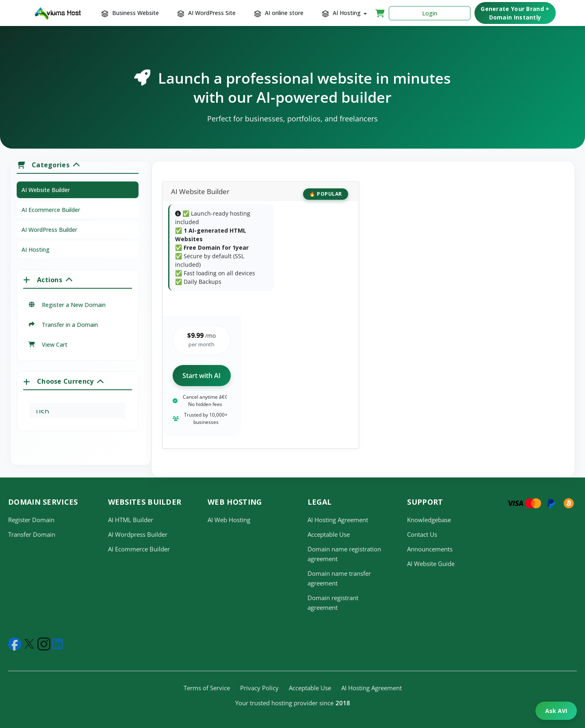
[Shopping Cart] (380, 13)
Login (430, 13)
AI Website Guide (431, 564)
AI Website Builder (46, 190)
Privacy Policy (259, 688)
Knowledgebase (429, 520)
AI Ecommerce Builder (51, 210)
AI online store (279, 13)
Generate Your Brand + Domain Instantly (515, 13)
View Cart (48, 345)
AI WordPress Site (207, 13)
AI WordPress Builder (49, 230)
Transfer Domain (32, 534)
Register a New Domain (67, 305)
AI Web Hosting (229, 520)
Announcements (430, 549)
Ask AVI (556, 711)
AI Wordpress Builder (138, 534)
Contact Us (422, 534)
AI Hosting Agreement (338, 520)
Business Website (131, 13)
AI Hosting (36, 250)
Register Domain (31, 520)
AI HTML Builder (131, 520)
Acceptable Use (329, 534)
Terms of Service (207, 688)
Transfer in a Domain (63, 325)
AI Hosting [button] (343, 13)
